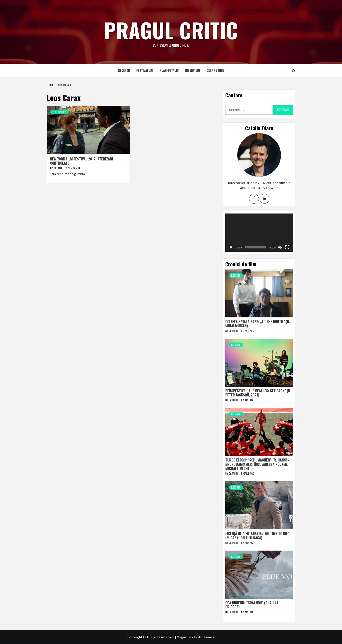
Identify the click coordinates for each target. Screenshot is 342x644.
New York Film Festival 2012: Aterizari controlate (82, 161)
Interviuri (193, 70)
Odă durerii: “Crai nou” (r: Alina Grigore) (252, 605)
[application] (259, 232)
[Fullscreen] (287, 247)
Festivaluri (145, 70)
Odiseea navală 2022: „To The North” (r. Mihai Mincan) (258, 324)
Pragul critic (171, 29)
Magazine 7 (185, 637)
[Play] (231, 247)
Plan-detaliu (169, 70)
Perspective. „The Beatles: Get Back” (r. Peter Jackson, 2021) (258, 393)
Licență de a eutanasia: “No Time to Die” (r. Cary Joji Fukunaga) (257, 536)
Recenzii (124, 70)
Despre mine (215, 70)
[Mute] (280, 247)
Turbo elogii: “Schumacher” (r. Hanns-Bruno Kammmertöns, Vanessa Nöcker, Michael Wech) (257, 464)
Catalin (58, 168)
